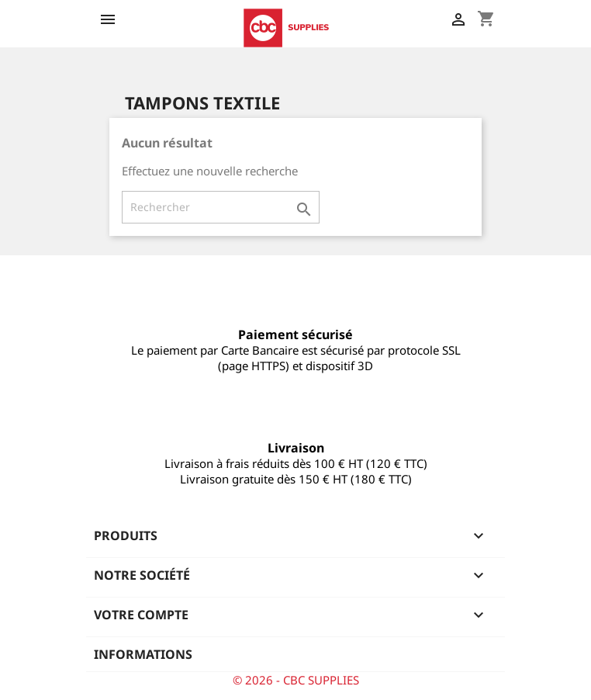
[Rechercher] (221, 207)
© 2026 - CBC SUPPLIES (296, 680)
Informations (143, 654)
